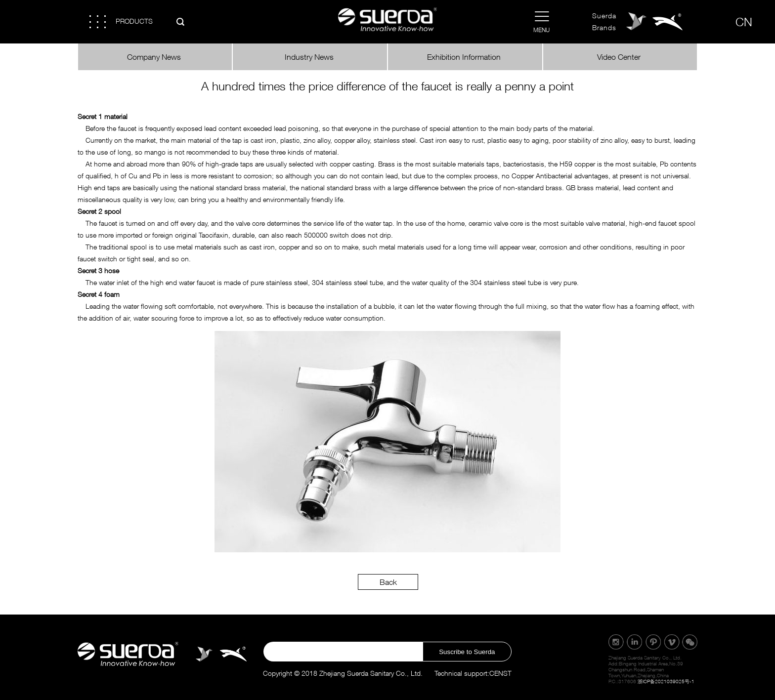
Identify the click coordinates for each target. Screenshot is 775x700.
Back (388, 582)
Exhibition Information (465, 57)
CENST (500, 673)
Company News (155, 57)
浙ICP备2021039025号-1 (666, 681)
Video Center (620, 57)
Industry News (310, 57)
